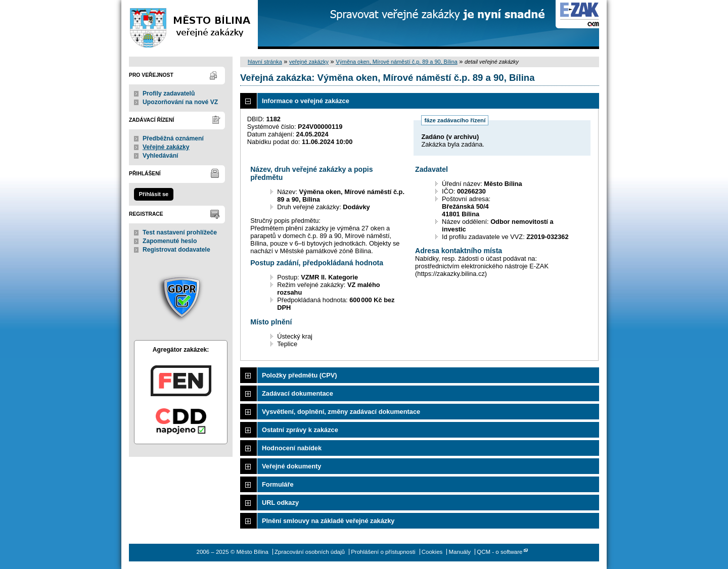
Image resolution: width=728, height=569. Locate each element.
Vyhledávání (161, 156)
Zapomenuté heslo (170, 241)
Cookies (432, 552)
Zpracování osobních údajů (310, 552)
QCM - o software (499, 552)
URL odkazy (280, 503)
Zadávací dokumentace (298, 393)
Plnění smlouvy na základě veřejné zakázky (328, 521)
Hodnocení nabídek (292, 448)
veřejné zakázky (309, 62)
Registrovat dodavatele (176, 250)
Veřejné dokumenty (291, 466)
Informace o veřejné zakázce (306, 101)
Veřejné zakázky (166, 147)
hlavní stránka (265, 62)
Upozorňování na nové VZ (180, 102)
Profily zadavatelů (169, 93)
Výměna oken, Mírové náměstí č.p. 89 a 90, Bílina (397, 62)
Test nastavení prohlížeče (180, 232)
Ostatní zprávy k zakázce (300, 430)
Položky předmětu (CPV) (300, 375)
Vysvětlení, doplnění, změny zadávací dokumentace (341, 412)
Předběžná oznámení (173, 138)
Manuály (460, 552)
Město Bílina (190, 25)
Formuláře (278, 484)
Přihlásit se (154, 194)
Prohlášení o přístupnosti (383, 552)
